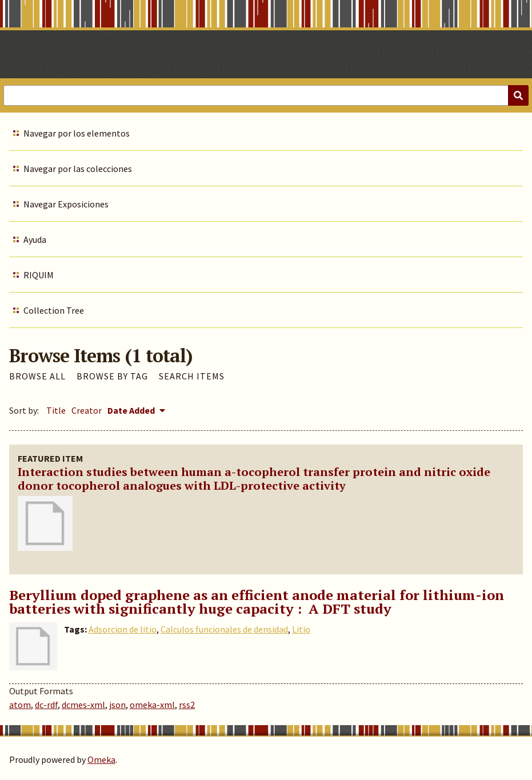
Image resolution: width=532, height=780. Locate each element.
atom (20, 705)
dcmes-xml (83, 705)
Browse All (37, 376)
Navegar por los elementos (77, 133)
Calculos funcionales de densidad (224, 629)
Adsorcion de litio (123, 629)
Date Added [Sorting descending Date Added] (132, 410)
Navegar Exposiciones (66, 204)
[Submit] (518, 95)
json (117, 705)
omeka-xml (152, 705)
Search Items (192, 376)
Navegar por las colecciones (78, 169)
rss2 (187, 705)
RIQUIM (39, 275)
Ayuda (35, 239)
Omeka (101, 759)
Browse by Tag (112, 376)
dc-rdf (46, 705)
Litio (301, 629)
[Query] (266, 95)
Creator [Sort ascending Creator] (87, 410)
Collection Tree (54, 310)
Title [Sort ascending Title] (56, 410)
